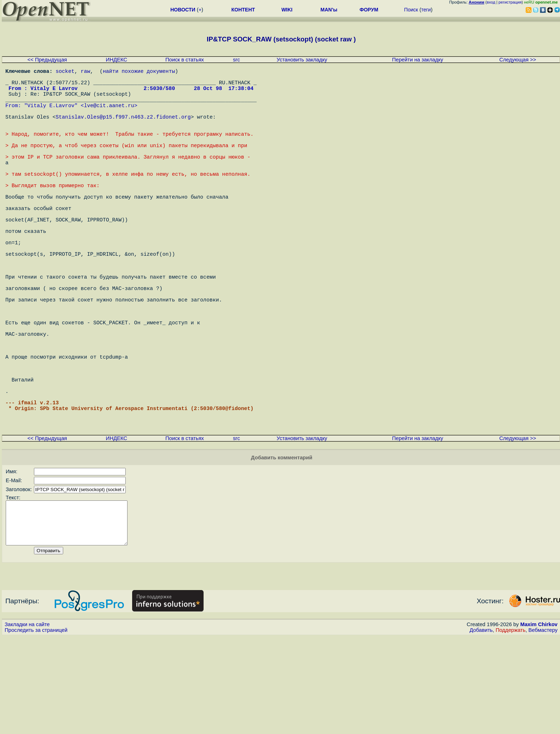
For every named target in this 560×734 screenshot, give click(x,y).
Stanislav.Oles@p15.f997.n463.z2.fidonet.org (123, 129)
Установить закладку (302, 60)
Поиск (411, 10)
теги (426, 10)
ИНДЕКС (116, 60)
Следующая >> (518, 60)
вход (491, 2)
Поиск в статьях (185, 60)
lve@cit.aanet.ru (109, 115)
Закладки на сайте (27, 721)
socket (65, 72)
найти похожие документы (139, 72)
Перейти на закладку (418, 60)
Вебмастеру (543, 727)
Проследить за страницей (36, 727)
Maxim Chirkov (539, 721)
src (236, 60)
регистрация (510, 2)
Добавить (481, 727)
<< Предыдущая (47, 60)
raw (85, 72)
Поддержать (511, 727)
